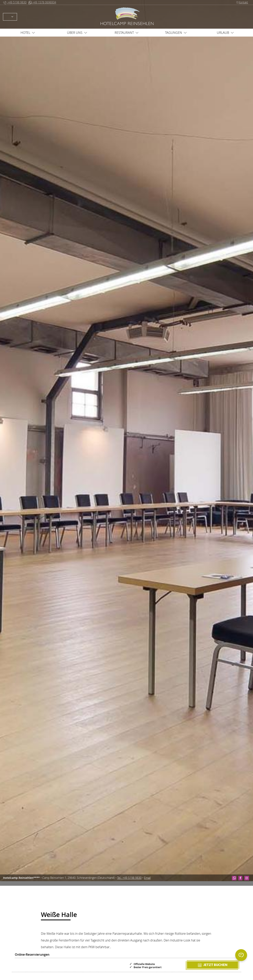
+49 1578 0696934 (42, 2)
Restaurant (127, 33)
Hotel (28, 33)
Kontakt (242, 2)
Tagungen (176, 33)
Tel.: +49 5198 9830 (129, 878)
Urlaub (225, 33)
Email (147, 878)
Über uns (77, 33)
